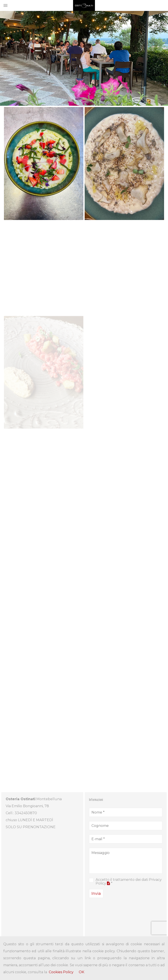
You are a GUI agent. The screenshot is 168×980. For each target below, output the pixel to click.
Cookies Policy (61, 972)
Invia (96, 893)
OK (81, 972)
